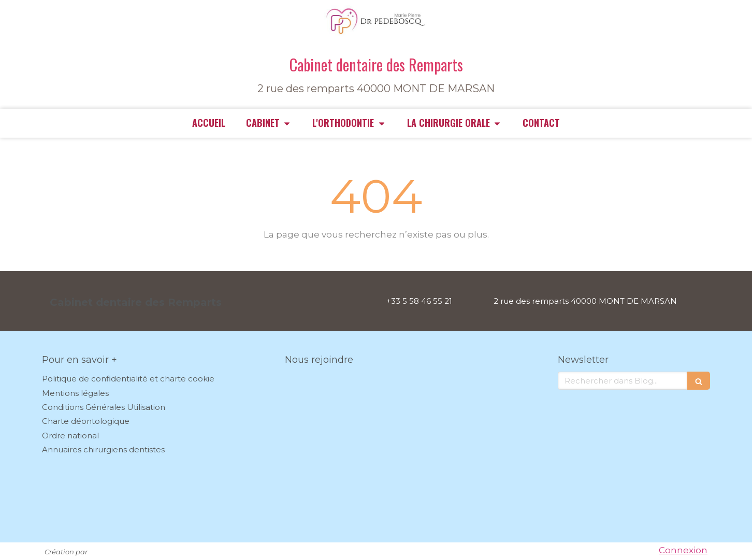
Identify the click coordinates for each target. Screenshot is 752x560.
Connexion (683, 550)
